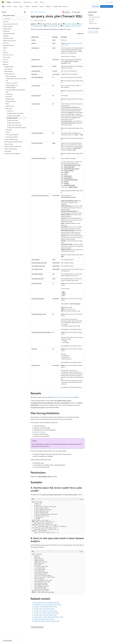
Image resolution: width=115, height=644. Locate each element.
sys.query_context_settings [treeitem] (14, 116)
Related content (93, 23)
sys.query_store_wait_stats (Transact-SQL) (45, 615)
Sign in (111, 2)
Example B (61, 405)
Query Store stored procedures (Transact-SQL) (47, 621)
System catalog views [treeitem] (11, 76)
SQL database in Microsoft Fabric (72, 26)
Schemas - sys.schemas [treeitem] (11, 83)
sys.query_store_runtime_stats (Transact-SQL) (46, 613)
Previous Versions (14, 639)
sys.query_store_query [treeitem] (12, 120)
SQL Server (42, 12)
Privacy (35, 639)
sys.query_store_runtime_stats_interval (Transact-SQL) (49, 617)
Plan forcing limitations (95, 17)
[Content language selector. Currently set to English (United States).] (9, 635)
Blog (22, 639)
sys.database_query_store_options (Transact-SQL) (47, 605)
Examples (91, 21)
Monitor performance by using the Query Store (47, 603)
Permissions (92, 19)
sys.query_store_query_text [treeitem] (14, 123)
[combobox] (14, 15)
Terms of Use (58, 639)
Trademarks (66, 639)
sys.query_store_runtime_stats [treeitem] (14, 125)
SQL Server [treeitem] (6, 22)
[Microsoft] (3, 2)
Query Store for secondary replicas (63, 397)
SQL (36, 12)
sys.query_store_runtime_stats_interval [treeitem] (16, 127)
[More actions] (83, 12)
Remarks (91, 15)
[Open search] (107, 2)
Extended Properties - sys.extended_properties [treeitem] (12, 86)
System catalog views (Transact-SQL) (44, 619)
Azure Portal (96, 6)
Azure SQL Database (71, 24)
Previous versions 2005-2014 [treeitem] (10, 24)
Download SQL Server (107, 6)
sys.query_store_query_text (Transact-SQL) (45, 611)
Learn (32, 12)
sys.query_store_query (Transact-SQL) (44, 609)
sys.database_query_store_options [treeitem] (15, 113)
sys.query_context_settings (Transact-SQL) (45, 607)
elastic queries (41, 432)
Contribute (29, 639)
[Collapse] (25, 12)
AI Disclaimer (5, 639)
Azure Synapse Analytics (53, 26)
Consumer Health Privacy (46, 639)
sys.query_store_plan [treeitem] (12, 118)
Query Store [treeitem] (10, 111)
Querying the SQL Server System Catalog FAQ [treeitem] (16, 80)
